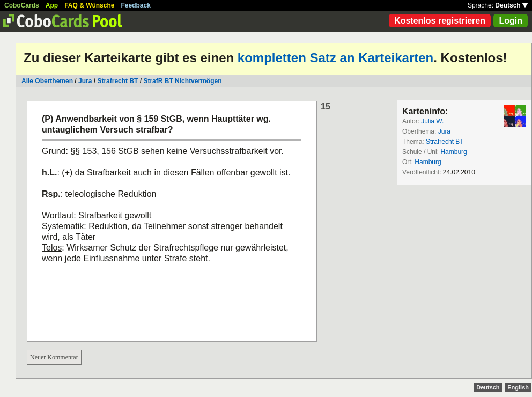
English (518, 387)
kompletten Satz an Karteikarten (335, 58)
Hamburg (453, 152)
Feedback (136, 5)
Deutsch (511, 5)
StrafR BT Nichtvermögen (182, 81)
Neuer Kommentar (54, 357)
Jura (85, 81)
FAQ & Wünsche (89, 5)
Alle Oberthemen (47, 81)
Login (511, 21)
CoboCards (22, 5)
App (52, 5)
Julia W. (432, 121)
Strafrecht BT (117, 81)
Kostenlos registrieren (440, 21)
